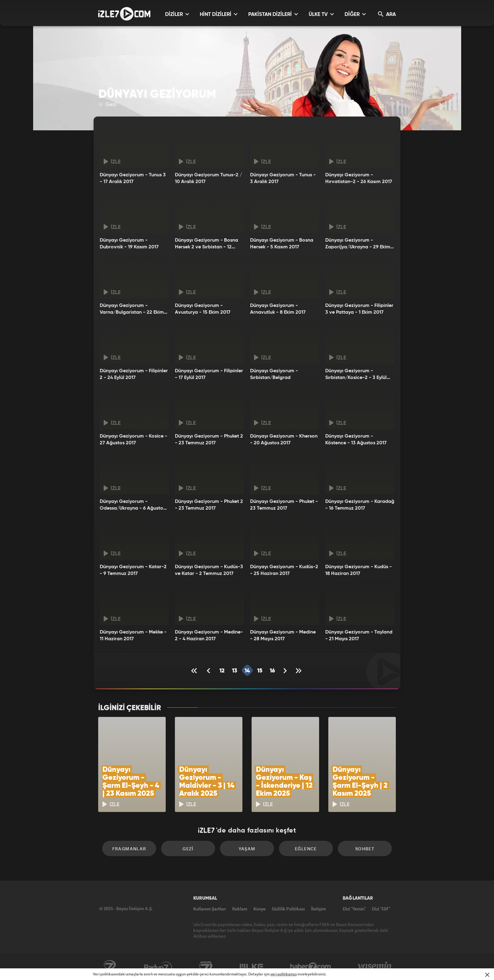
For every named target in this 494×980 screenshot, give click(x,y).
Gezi (108, 105)
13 (235, 671)
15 (260, 671)
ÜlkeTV (251, 967)
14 (247, 671)
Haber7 (311, 967)
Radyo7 (158, 967)
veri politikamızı (284, 974)
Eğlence (306, 849)
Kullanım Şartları (210, 909)
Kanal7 (110, 967)
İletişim (318, 909)
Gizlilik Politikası (288, 909)
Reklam (240, 909)
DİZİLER (177, 14)
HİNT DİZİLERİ (219, 14)
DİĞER (355, 14)
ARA (387, 14)
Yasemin (375, 967)
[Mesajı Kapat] (487, 975)
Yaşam (247, 849)
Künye (260, 909)
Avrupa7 (206, 967)
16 (272, 671)
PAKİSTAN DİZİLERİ (273, 14)
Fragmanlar (129, 849)
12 (222, 671)
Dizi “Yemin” (354, 909)
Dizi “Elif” (381, 909)
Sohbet (365, 849)
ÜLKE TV (321, 14)
